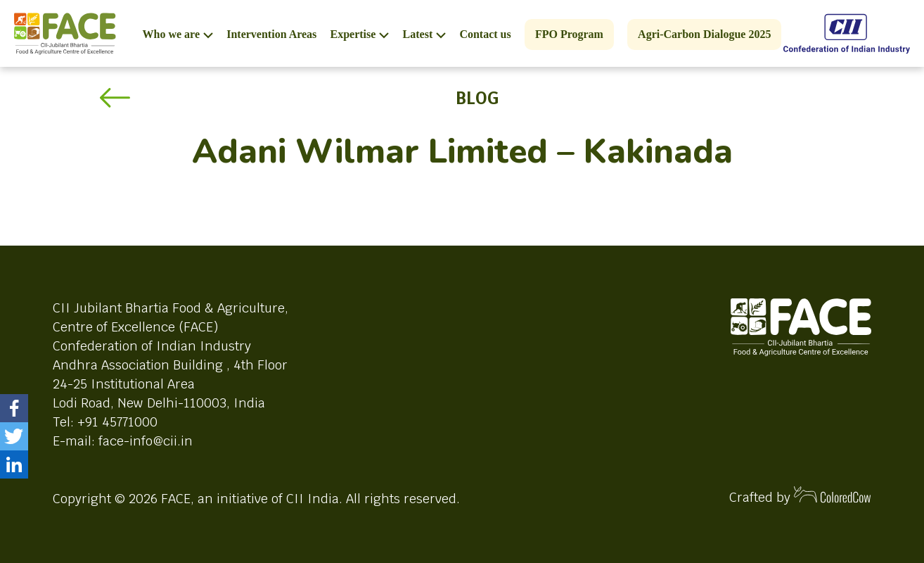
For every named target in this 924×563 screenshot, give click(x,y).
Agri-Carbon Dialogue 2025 (704, 34)
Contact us (485, 34)
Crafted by (800, 496)
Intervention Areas (271, 34)
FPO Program (569, 34)
